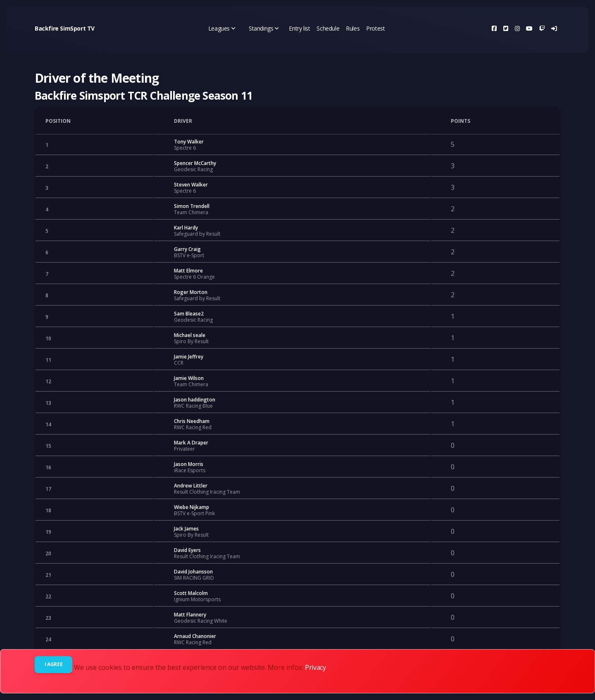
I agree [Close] (54, 664)
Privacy (315, 667)
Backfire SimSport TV (65, 28)
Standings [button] (264, 28)
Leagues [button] (222, 28)
